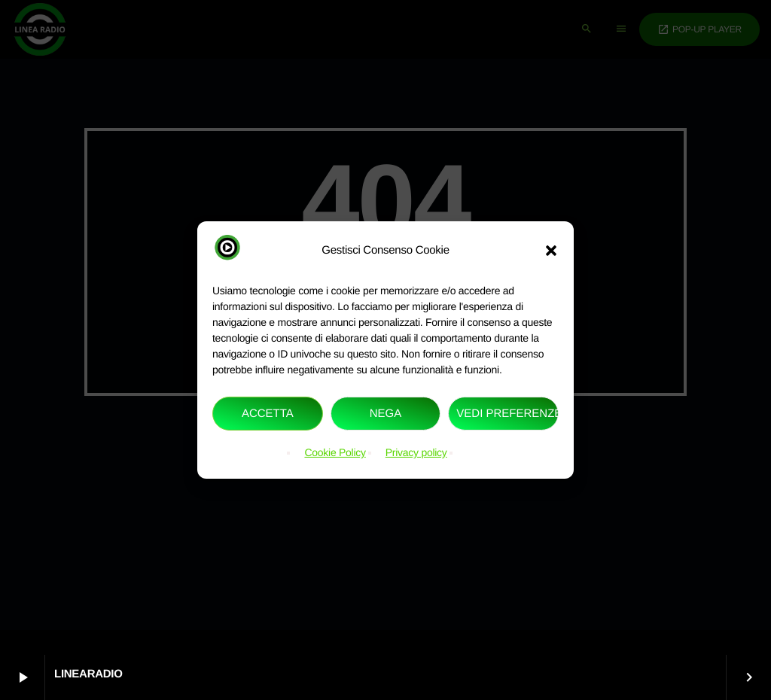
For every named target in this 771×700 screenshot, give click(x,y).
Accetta (268, 414)
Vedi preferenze (507, 414)
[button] (551, 250)
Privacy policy (416, 452)
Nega (386, 414)
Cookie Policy (335, 452)
